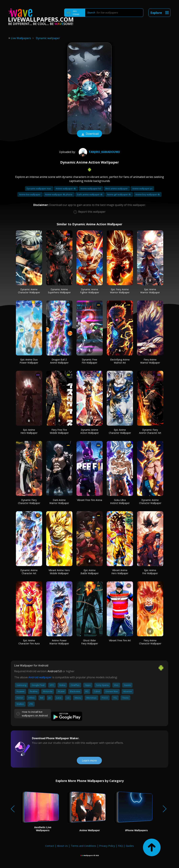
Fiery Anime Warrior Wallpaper (150, 361)
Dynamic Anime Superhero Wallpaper (59, 291)
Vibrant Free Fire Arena (89, 500)
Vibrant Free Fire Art (120, 640)
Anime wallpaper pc (142, 189)
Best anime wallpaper (117, 189)
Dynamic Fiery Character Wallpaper (29, 502)
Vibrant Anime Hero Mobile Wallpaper (59, 572)
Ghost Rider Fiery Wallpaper (90, 642)
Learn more (89, 760)
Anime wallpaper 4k (66, 189)
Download (89, 134)
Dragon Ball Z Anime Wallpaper (59, 361)
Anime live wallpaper (30, 194)
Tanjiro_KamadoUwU (99, 152)
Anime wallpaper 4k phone (59, 194)
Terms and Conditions (83, 846)
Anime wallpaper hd (91, 189)
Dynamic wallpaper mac (39, 189)
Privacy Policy (107, 846)
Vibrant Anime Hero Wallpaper (120, 572)
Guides (130, 846)
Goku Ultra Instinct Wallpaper (120, 502)
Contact (50, 846)
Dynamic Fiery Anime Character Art (150, 431)
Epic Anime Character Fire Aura (29, 642)
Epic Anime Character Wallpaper (120, 431)
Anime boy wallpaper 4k (148, 194)
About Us (62, 846)
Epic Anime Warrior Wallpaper (150, 291)
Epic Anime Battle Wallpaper (90, 572)
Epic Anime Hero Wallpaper (29, 431)
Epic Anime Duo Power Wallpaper (29, 361)
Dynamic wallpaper (48, 38)
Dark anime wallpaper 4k (90, 194)
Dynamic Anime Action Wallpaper (90, 431)
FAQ (120, 846)
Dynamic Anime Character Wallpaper (29, 291)
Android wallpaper (40, 677)
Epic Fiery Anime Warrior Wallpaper (120, 291)
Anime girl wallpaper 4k (119, 194)
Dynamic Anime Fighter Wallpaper (90, 291)
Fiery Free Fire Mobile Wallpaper (59, 431)
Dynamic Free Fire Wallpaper (89, 361)
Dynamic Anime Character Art (29, 572)
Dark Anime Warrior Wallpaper (59, 502)
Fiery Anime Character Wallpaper (150, 642)
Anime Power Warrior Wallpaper (59, 642)
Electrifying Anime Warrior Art (120, 361)
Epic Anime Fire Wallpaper (150, 572)
